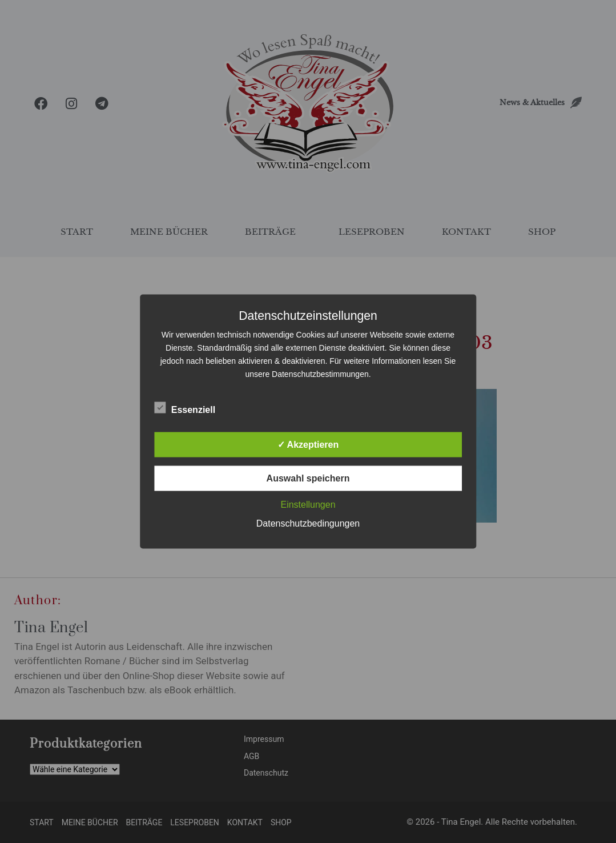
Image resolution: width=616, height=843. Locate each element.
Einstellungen (308, 505)
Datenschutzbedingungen (308, 523)
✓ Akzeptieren (308, 445)
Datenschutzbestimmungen (320, 374)
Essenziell (185, 408)
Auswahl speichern (308, 478)
